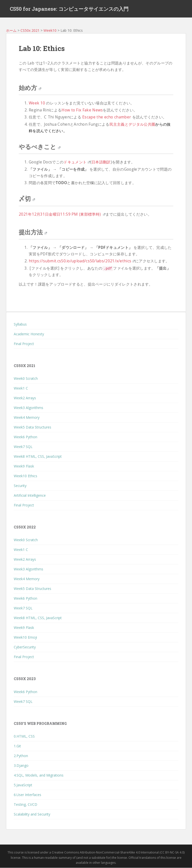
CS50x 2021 (30, 30)
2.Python (21, 756)
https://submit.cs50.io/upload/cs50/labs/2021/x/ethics (82, 261)
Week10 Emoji (25, 638)
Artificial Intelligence (30, 495)
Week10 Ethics (25, 476)
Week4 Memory (27, 417)
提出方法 (33, 232)
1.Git (17, 746)
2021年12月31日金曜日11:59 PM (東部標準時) (62, 214)
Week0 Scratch (26, 378)
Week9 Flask (24, 466)
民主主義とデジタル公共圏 (132, 124)
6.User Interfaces (27, 795)
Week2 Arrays (25, 398)
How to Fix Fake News (82, 110)
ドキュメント (77, 162)
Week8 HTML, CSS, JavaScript (38, 456)
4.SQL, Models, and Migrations (39, 775)
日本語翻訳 (101, 162)
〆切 (27, 199)
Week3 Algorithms (28, 408)
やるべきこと (40, 147)
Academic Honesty (29, 334)
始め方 (30, 88)
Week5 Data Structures (32, 427)
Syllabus (20, 324)
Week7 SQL (23, 447)
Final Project (24, 344)
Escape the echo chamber (107, 117)
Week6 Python (25, 437)
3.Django (21, 765)
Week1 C (21, 388)
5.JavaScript (23, 785)
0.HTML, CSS (24, 736)
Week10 (50, 30)
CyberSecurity (25, 647)
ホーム (11, 30)
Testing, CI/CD (25, 804)
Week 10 (37, 103)
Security (20, 486)
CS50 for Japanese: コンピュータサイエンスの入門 (69, 9)
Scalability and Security (32, 814)
